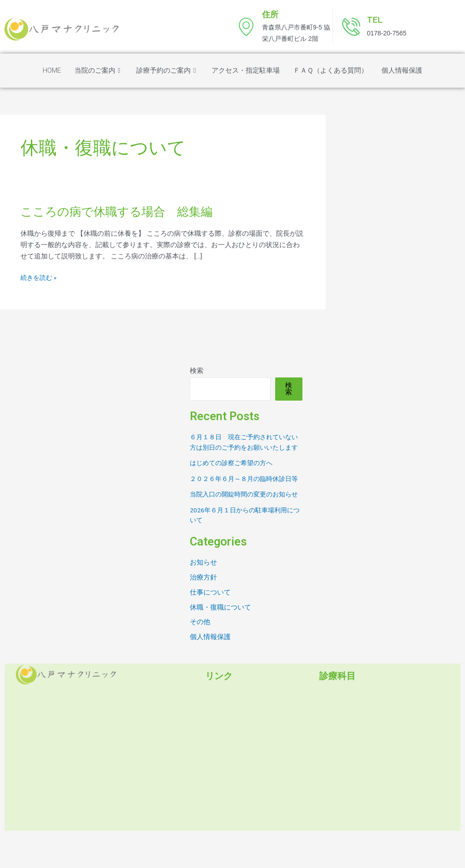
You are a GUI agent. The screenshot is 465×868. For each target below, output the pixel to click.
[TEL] (351, 27)
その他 (200, 655)
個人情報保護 (402, 70)
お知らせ (203, 593)
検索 (197, 371)
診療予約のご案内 (167, 71)
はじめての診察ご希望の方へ (234, 473)
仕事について (210, 624)
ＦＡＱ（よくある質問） (331, 70)
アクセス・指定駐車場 (246, 70)
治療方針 (203, 609)
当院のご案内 (99, 71)
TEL (375, 20)
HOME (52, 70)
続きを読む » (40, 278)
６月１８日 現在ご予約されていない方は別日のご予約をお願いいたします (244, 447)
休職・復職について (220, 639)
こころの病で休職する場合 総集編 (124, 211)
